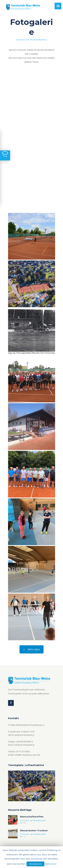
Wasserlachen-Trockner (34, 831)
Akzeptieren (35, 864)
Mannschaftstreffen (32, 817)
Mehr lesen (51, 864)
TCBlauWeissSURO (39, 821)
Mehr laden (32, 649)
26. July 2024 (24, 821)
